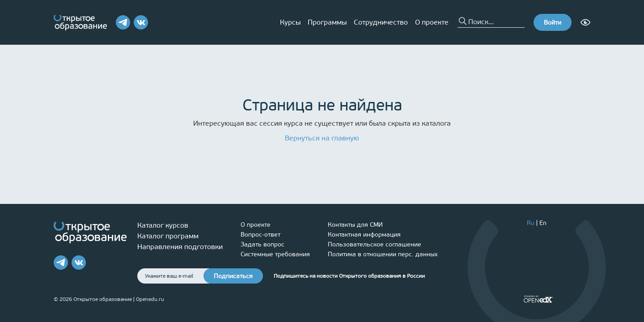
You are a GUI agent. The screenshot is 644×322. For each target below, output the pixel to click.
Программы (327, 22)
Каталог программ (168, 236)
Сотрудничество (381, 22)
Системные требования (275, 254)
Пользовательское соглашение (375, 244)
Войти (553, 23)
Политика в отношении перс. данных (383, 254)
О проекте (432, 22)
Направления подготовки (180, 247)
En (543, 223)
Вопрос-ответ (261, 235)
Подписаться (233, 276)
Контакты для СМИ (355, 225)
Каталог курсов (163, 225)
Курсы (290, 22)
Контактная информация (364, 235)
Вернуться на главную (322, 138)
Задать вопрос (263, 244)
